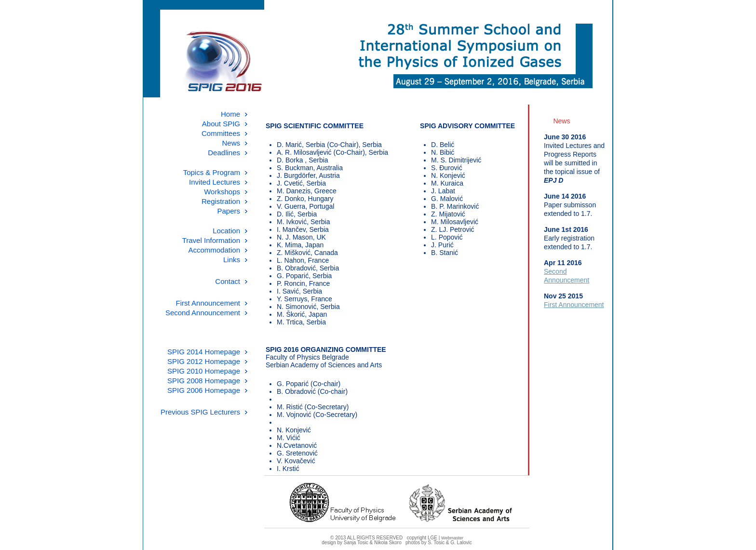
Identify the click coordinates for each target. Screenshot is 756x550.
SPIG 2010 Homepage (204, 371)
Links (232, 260)
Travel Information (211, 240)
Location (226, 231)
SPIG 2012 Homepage (204, 361)
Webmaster (452, 538)
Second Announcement (203, 313)
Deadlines (224, 153)
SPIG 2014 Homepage (204, 352)
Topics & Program (212, 172)
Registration (221, 201)
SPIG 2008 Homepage (204, 381)
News (231, 143)
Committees (221, 133)
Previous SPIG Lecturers (200, 412)
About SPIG (221, 124)
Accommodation (214, 250)
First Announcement (208, 303)
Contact (228, 281)
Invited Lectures (215, 182)
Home (230, 114)
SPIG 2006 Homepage (204, 390)
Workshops (222, 192)
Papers (229, 211)
